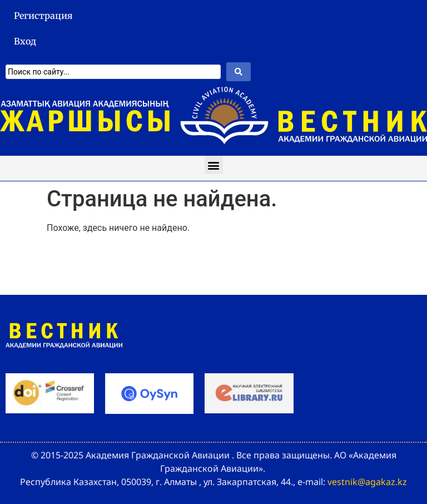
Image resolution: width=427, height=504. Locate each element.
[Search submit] (239, 72)
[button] (214, 165)
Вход (25, 41)
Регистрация (43, 16)
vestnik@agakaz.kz (367, 482)
